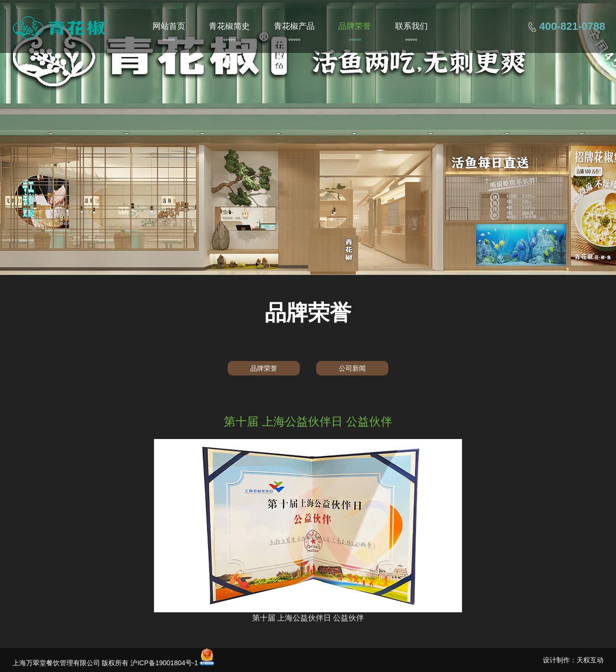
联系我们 (411, 26)
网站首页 (169, 26)
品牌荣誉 (355, 26)
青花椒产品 (294, 26)
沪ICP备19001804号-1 (164, 663)
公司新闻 (352, 368)
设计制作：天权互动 (573, 660)
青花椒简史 (229, 26)
